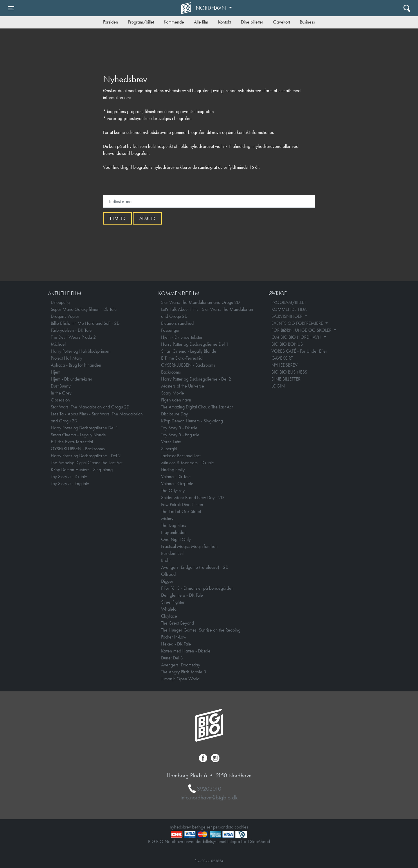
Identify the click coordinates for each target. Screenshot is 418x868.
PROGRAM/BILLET (289, 302)
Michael (58, 344)
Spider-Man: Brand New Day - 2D (192, 497)
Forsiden (111, 22)
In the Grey (61, 393)
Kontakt (225, 22)
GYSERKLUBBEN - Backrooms (78, 449)
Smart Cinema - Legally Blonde (78, 435)
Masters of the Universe (183, 386)
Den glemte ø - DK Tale (182, 595)
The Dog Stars (174, 525)
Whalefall (170, 609)
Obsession (60, 400)
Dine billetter (252, 22)
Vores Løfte (171, 442)
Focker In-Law (174, 637)
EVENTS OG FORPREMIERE (298, 323)
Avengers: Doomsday (181, 665)
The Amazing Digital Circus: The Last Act (87, 463)
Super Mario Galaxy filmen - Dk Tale (84, 309)
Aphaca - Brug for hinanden (76, 365)
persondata (223, 827)
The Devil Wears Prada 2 (73, 337)
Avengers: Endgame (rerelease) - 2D (195, 567)
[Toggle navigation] (11, 8)
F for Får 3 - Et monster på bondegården (197, 588)
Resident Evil (172, 553)
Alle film (201, 22)
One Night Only (176, 539)
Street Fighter (173, 602)
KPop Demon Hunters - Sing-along (82, 470)
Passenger (170, 330)
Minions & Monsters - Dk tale (188, 463)
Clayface (169, 616)
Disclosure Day (174, 414)
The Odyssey (173, 491)
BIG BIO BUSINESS (289, 372)
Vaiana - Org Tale (177, 484)
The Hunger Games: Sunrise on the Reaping (201, 630)
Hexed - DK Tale (176, 644)
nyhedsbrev (180, 827)
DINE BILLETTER (286, 379)
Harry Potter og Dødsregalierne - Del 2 (86, 456)
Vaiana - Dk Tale (176, 477)
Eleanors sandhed (177, 323)
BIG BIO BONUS (287, 344)
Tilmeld (117, 218)
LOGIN (278, 386)
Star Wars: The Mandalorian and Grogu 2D (90, 407)
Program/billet (141, 22)
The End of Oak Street (181, 511)
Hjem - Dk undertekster (72, 379)
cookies (241, 827)
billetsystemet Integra (221, 841)
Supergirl (169, 449)
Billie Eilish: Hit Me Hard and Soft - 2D (85, 323)
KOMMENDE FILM (289, 309)
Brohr (166, 560)
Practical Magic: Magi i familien (189, 546)
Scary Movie (173, 393)
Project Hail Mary (66, 358)
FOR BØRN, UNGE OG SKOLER (302, 330)
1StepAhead (259, 841)
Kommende (174, 22)
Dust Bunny (61, 386)
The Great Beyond (178, 623)
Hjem (56, 372)
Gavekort (282, 22)
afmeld (147, 218)
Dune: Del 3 (172, 658)
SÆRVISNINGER (288, 316)
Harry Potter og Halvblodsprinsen (81, 351)
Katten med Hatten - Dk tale (186, 651)
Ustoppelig (60, 302)
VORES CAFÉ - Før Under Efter (299, 351)
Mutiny (167, 518)
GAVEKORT (282, 358)
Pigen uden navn (176, 400)
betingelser (202, 827)
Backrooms (171, 372)
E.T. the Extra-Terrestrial (72, 442)
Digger (167, 581)
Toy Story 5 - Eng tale (70, 484)
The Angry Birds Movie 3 (184, 672)
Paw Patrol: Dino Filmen (182, 504)
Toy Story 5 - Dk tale (69, 477)
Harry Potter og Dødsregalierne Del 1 (84, 428)
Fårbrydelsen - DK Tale (71, 330)
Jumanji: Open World (180, 679)
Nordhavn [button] (211, 8)
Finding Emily (173, 470)
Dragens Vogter (65, 316)
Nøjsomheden (174, 532)
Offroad (168, 574)
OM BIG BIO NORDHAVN (297, 337)
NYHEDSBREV (284, 365)
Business (307, 22)
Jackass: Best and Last (181, 456)
